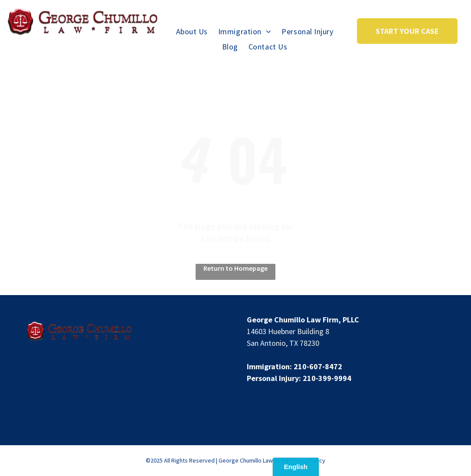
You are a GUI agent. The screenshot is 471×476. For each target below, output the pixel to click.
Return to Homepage (235, 268)
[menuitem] (192, 32)
